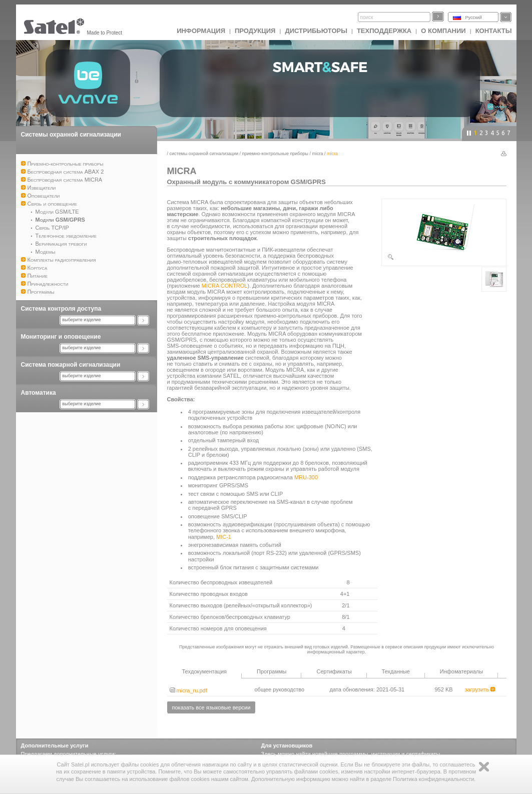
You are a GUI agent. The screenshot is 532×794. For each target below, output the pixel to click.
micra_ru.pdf (188, 690)
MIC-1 (224, 537)
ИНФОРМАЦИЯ (201, 31)
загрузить (480, 689)
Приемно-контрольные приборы (275, 154)
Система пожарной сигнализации (71, 365)
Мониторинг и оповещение (61, 337)
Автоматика (39, 393)
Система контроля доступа (61, 309)
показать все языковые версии (211, 707)
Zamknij (484, 767)
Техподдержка (384, 31)
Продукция (255, 31)
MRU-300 (306, 477)
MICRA (318, 154)
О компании (443, 31)
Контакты (494, 31)
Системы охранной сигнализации (71, 135)
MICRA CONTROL (225, 286)
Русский (474, 18)
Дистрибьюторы (316, 31)
